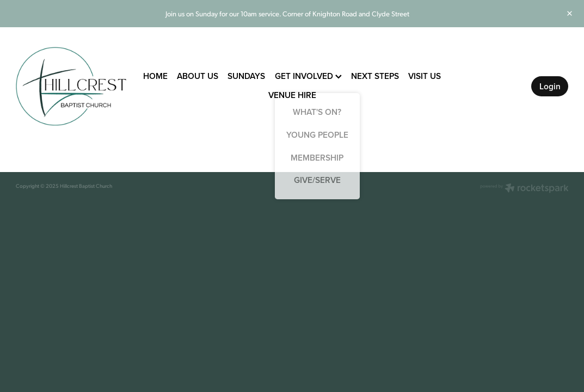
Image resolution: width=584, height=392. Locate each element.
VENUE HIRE (292, 95)
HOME (155, 76)
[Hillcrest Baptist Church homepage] (71, 86)
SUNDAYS (246, 76)
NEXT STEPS (375, 76)
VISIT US (425, 76)
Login (550, 86)
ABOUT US (198, 76)
